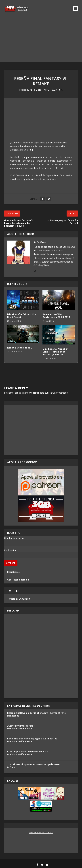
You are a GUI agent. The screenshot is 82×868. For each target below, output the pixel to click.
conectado (33, 393)
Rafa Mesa (36, 90)
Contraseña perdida (18, 580)
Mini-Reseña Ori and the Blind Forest (22, 316)
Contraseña (10, 550)
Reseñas (15, 716)
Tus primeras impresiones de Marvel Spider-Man (33, 764)
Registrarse (13, 572)
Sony (13, 767)
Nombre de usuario (14, 538)
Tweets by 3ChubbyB (19, 599)
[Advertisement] (41, 40)
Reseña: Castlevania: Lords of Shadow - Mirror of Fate (36, 713)
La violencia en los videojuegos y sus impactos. (32, 739)
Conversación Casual (21, 729)
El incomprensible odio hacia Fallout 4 (28, 751)
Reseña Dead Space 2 (20, 348)
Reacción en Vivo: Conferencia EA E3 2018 (56, 316)
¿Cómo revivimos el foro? (21, 726)
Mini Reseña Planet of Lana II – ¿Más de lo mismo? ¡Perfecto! (56, 352)
